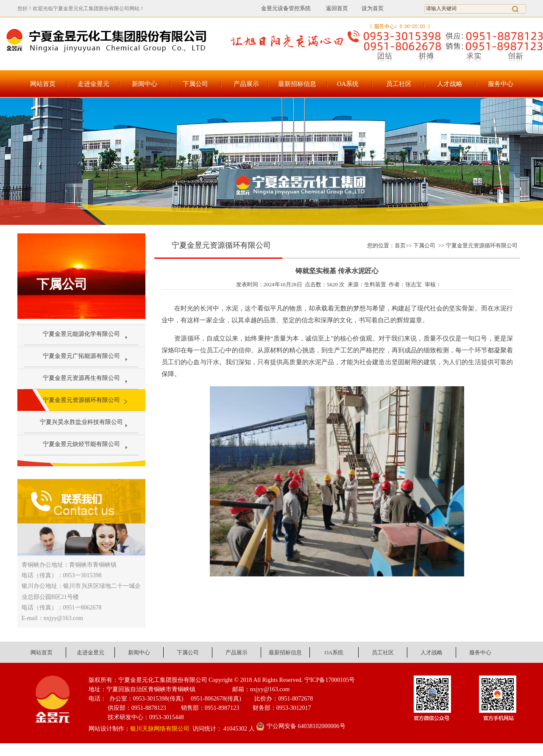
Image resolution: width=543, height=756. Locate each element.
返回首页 (332, 8)
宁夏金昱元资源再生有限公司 (81, 378)
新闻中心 (145, 84)
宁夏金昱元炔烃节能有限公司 (81, 444)
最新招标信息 (297, 84)
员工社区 (399, 84)
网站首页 (43, 84)
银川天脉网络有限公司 (160, 729)
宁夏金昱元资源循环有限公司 (81, 400)
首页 (400, 245)
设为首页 (373, 8)
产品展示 (246, 84)
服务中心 (501, 84)
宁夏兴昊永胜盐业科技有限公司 (81, 422)
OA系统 (348, 84)
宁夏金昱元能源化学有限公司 (81, 334)
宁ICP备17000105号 (330, 680)
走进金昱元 (93, 84)
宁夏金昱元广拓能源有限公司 (81, 356)
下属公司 (195, 84)
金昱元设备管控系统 (286, 8)
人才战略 (450, 84)
